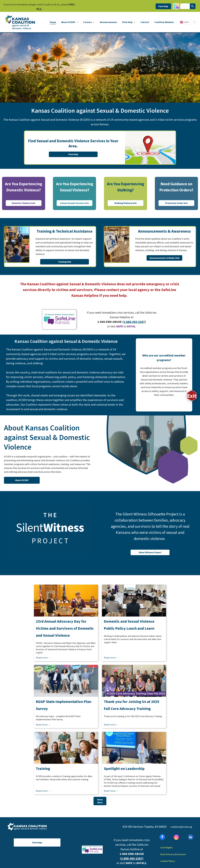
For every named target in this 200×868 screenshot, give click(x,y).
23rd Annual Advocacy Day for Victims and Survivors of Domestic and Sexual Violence (65, 628)
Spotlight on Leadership (124, 768)
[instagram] (176, 837)
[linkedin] (191, 837)
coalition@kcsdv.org (181, 827)
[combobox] (185, 6)
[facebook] (162, 837)
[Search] (193, 6)
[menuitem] (53, 22)
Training (43, 768)
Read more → (43, 658)
